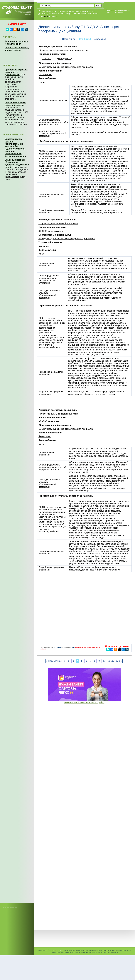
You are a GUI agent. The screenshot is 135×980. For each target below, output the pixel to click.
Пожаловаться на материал (122, 11)
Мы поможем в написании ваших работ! (84, 702)
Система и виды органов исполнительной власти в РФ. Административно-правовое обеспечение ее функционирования (15, 148)
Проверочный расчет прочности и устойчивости (16, 72)
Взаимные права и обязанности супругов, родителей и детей (17, 163)
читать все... (53, 16)
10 (104, 661)
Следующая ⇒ (101, 39)
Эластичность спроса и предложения (16, 43)
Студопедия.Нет (54, 950)
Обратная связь (110, 11)
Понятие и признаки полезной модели (15, 104)
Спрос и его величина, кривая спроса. (17, 49)
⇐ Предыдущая (68, 39)
